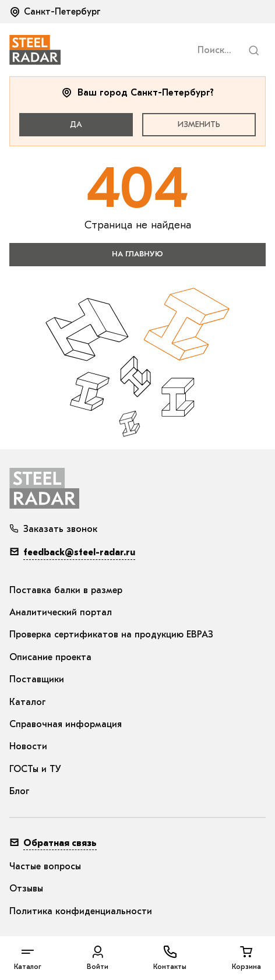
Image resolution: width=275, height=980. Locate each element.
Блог (20, 791)
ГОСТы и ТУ (35, 769)
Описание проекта (50, 657)
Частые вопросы (45, 866)
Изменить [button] (199, 124)
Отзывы (26, 889)
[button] (56, 12)
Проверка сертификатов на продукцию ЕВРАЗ (111, 634)
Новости (28, 746)
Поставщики (37, 679)
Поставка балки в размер (66, 590)
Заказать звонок (53, 529)
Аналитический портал (61, 612)
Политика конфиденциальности (81, 911)
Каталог (28, 702)
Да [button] (76, 124)
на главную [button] (137, 254)
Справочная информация (66, 724)
